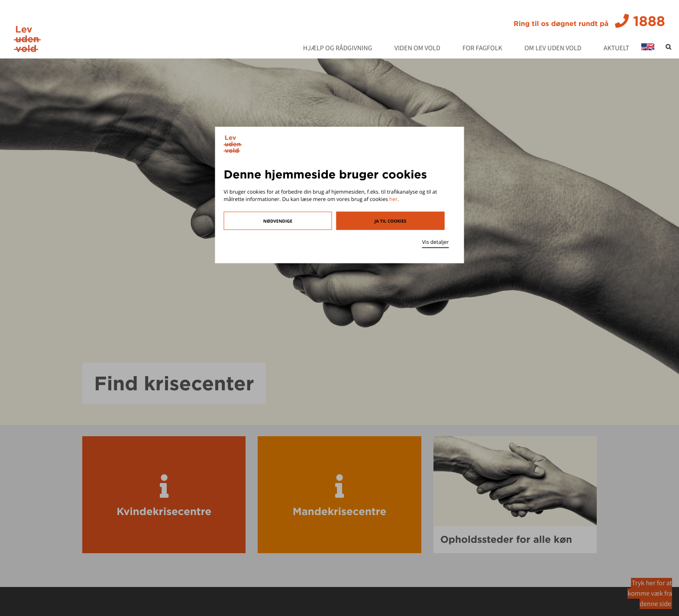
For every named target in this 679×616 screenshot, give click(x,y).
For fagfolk (482, 49)
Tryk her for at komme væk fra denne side (650, 593)
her (393, 199)
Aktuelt (616, 49)
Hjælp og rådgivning (338, 49)
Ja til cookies (391, 220)
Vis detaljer (436, 242)
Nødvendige (278, 220)
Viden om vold (417, 49)
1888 (589, 21)
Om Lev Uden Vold (553, 49)
